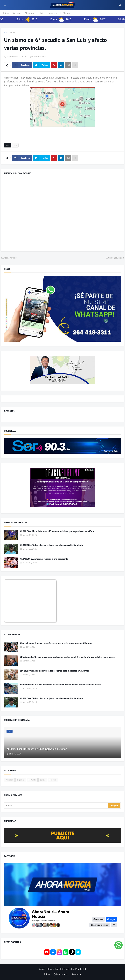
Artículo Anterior (10, 258)
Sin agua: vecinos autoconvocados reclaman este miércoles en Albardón (55, 671)
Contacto (76, 974)
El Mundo (65, 13)
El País (41, 13)
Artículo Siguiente (114, 258)
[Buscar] (56, 806)
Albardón (29, 13)
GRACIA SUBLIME (78, 969)
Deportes (52, 13)
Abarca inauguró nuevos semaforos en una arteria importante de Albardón (56, 643)
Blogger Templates (56, 969)
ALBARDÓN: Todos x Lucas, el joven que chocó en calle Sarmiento (52, 545)
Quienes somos (61, 974)
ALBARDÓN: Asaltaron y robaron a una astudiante (44, 559)
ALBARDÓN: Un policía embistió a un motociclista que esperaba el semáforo (57, 531)
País (13, 32)
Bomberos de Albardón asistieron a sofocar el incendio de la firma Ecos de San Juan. (61, 685)
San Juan (17, 13)
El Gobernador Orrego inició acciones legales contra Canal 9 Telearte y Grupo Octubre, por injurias (67, 657)
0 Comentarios (38, 57)
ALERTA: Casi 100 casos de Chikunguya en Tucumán (37, 749)
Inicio (6, 13)
